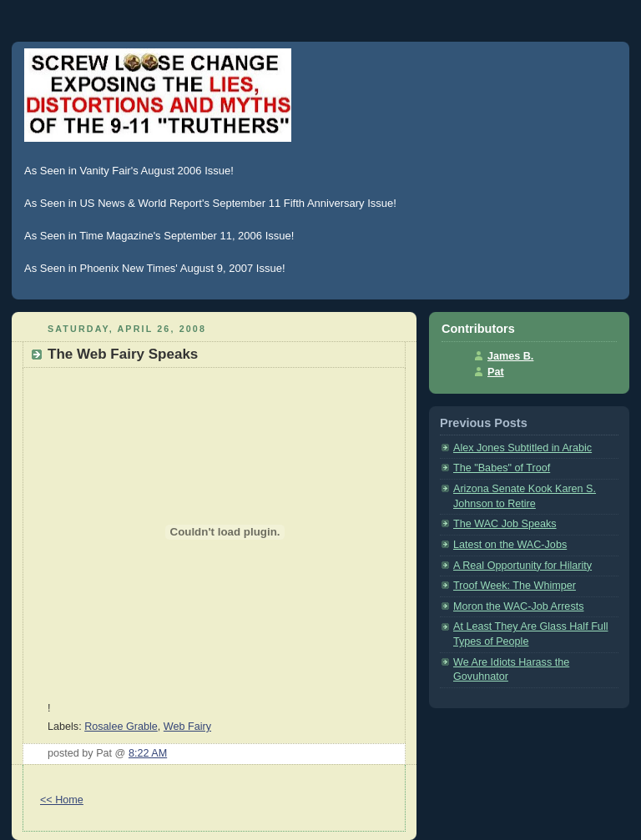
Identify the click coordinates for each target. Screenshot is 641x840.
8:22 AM (148, 753)
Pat (496, 372)
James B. (510, 356)
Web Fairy (187, 727)
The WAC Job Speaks (505, 524)
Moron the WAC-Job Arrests (519, 606)
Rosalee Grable (121, 727)
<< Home (62, 800)
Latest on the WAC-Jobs (510, 545)
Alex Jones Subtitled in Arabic (522, 448)
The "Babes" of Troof (502, 468)
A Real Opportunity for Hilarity (522, 566)
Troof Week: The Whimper (515, 586)
